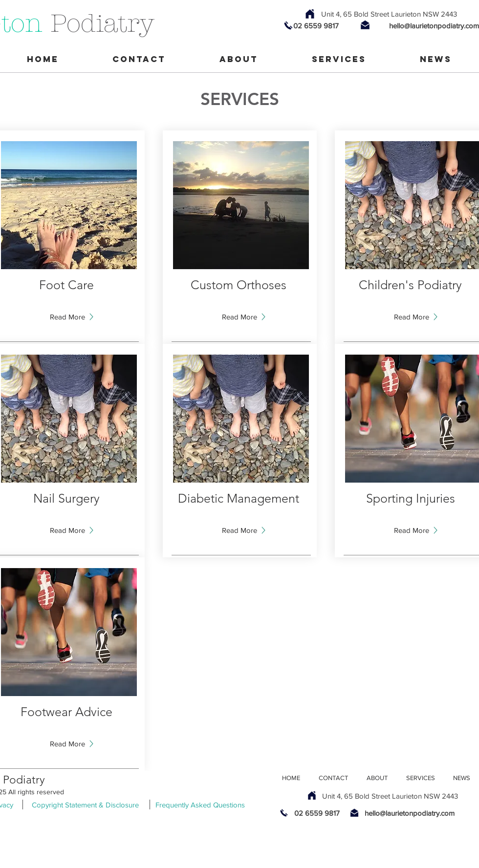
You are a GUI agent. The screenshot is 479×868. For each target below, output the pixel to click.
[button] (67, 530)
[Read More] (67, 317)
